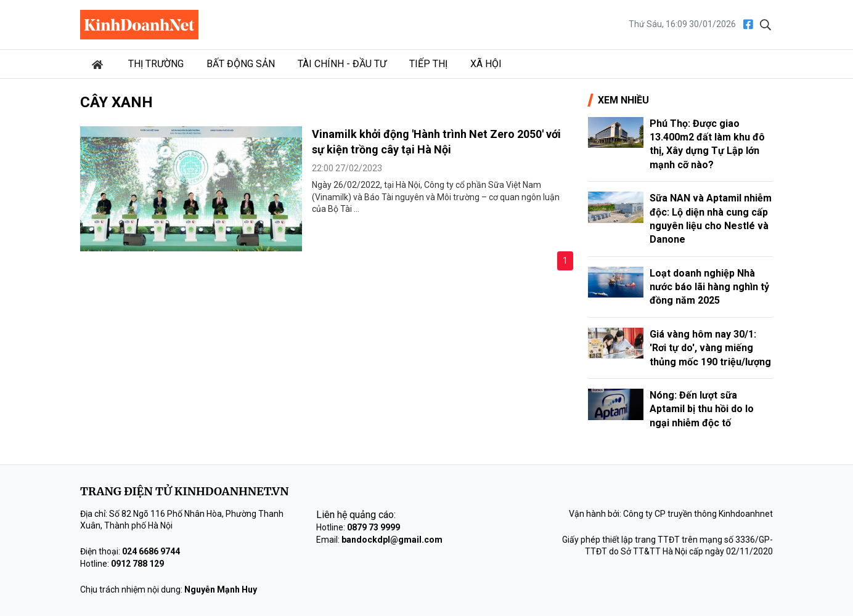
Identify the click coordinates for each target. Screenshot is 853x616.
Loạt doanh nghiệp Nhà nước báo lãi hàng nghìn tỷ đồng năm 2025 (709, 287)
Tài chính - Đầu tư (342, 64)
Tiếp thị (428, 64)
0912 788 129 (137, 564)
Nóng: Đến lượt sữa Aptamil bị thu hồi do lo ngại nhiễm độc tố (702, 409)
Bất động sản (241, 64)
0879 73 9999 (373, 527)
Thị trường (156, 64)
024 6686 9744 (151, 551)
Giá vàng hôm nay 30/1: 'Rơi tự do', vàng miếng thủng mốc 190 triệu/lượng (710, 348)
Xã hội (486, 64)
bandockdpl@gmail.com (392, 540)
